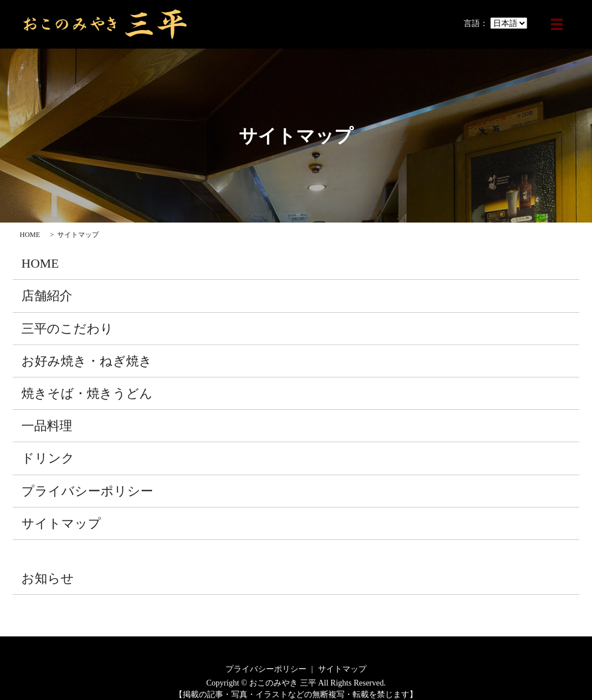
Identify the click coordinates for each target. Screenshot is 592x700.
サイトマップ (61, 523)
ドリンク (48, 458)
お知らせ (48, 578)
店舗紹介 (47, 296)
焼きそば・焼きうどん (87, 393)
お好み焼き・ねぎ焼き (87, 361)
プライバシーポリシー (87, 491)
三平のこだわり (67, 329)
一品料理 (47, 426)
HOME (30, 235)
